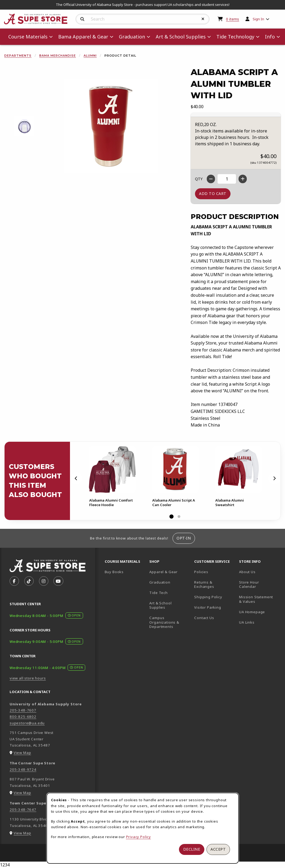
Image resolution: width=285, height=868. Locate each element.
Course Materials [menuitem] (28, 37)
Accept (218, 849)
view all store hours (28, 678)
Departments (18, 56)
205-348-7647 (23, 810)
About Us (247, 572)
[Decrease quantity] (211, 179)
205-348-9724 (23, 769)
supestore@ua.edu (27, 723)
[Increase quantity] (243, 179)
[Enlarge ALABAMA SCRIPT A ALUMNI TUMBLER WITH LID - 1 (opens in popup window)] (24, 126)
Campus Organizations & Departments (170, 622)
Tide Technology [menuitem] (235, 37)
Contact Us (204, 618)
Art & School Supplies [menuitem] (181, 37)
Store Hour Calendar (259, 584)
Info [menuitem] (270, 37)
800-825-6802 (23, 717)
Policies (201, 572)
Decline (192, 849)
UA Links (247, 622)
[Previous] (76, 478)
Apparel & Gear (163, 572)
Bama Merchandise (58, 56)
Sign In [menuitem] (258, 19)
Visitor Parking (208, 607)
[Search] (82, 19)
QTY (199, 179)
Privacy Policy (139, 837)
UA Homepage (259, 612)
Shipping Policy (208, 597)
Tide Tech (158, 593)
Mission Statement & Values (256, 599)
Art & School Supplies (160, 605)
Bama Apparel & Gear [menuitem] (83, 37)
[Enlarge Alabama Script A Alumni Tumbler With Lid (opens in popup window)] (111, 126)
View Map (22, 753)
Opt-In (184, 538)
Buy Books (114, 572)
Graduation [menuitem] (132, 37)
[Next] (274, 478)
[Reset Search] (203, 19)
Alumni (90, 56)
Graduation (160, 582)
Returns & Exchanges (204, 584)
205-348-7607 (23, 710)
